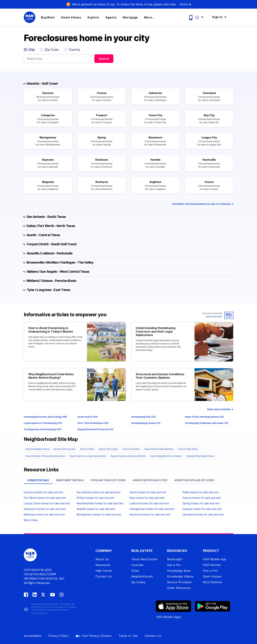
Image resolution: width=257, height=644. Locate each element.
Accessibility (33, 636)
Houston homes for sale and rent (44, 492)
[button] (201, 17)
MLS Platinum (213, 582)
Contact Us (104, 576)
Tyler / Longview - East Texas (48, 290)
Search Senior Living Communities (88, 456)
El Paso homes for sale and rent (96, 498)
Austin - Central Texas (43, 235)
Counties (137, 565)
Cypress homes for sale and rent (202, 509)
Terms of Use (128, 636)
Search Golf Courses (65, 449)
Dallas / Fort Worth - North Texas (51, 226)
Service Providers (179, 582)
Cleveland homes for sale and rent (203, 514)
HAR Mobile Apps (169, 617)
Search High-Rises (188, 449)
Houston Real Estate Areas (200, 456)
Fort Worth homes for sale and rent (45, 498)
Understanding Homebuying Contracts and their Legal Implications (156, 331)
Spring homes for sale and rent (201, 503)
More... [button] (149, 17)
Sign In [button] (218, 17)
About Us (102, 559)
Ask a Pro (174, 565)
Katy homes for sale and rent (147, 498)
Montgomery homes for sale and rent (99, 514)
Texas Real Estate (144, 559)
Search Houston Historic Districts (128, 456)
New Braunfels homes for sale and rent (100, 503)
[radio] (31, 50)
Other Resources (179, 588)
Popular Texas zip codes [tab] (108, 480)
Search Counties (131, 449)
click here (170, 4)
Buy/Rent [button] (48, 17)
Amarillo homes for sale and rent (96, 509)
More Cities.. (31, 520)
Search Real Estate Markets (159, 449)
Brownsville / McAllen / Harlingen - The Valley (60, 262)
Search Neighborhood (37, 449)
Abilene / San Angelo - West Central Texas (58, 272)
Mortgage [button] (130, 17)
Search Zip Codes (108, 449)
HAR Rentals (212, 565)
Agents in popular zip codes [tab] (194, 480)
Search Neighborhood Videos (166, 456)
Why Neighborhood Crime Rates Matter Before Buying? (51, 376)
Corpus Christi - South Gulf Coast (52, 244)
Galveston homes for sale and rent (45, 509)
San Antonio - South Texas (46, 217)
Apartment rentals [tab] (70, 480)
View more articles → (220, 409)
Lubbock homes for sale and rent (149, 503)
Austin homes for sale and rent (148, 492)
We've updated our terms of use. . (124, 4)
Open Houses (212, 576)
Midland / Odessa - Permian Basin (52, 281)
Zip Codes (138, 582)
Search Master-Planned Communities (45, 456)
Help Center (104, 571)
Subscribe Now (214, 317)
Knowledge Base (179, 571)
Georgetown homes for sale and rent (152, 509)
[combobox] (57, 59)
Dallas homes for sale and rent (201, 492)
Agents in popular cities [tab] (150, 480)
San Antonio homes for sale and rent (99, 492)
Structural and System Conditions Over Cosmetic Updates (160, 376)
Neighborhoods (142, 576)
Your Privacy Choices (93, 636)
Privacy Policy (58, 636)
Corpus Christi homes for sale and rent (47, 503)
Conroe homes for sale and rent (202, 498)
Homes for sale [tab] (38, 480)
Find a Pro (210, 571)
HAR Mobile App (215, 559)
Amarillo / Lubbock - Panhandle (50, 253)
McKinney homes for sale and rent (44, 514)
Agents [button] (111, 17)
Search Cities (87, 449)
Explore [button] (93, 17)
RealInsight (175, 559)
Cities (135, 571)
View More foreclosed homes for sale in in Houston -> (203, 204)
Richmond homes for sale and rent (150, 514)
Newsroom (103, 565)
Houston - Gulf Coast (42, 83)
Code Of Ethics (39, 613)
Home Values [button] (71, 17)
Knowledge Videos (180, 576)
